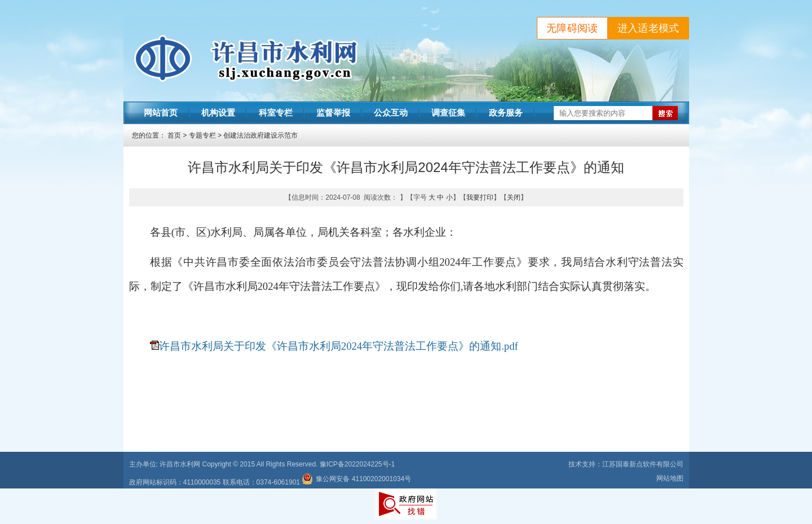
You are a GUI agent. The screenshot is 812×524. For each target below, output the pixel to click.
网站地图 (670, 478)
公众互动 (391, 113)
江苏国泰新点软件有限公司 (643, 464)
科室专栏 (276, 113)
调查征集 (448, 113)
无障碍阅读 (572, 28)
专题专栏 (202, 135)
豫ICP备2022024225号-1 (357, 464)
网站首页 (161, 113)
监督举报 (333, 113)
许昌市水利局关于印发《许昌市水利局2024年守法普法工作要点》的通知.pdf (339, 346)
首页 (174, 135)
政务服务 (506, 113)
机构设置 (218, 113)
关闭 (514, 197)
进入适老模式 (648, 28)
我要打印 (480, 197)
